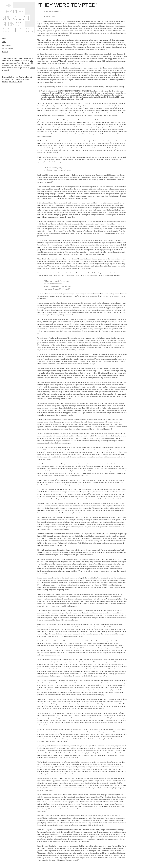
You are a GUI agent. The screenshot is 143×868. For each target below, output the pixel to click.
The (7, 5)
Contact (5, 52)
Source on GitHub (15, 82)
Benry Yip (15, 77)
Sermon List (6, 45)
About (4, 42)
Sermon (13, 24)
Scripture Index (7, 48)
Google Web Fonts (22, 79)
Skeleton (5, 82)
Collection (18, 30)
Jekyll (12, 79)
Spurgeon (16, 18)
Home (4, 38)
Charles (13, 11)
